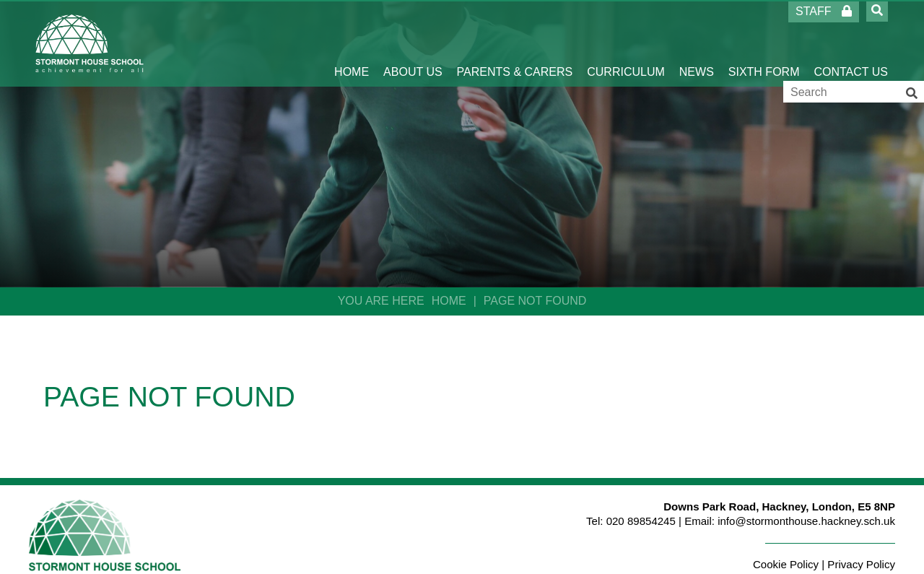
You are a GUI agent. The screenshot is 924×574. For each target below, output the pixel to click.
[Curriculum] (626, 43)
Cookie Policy (786, 564)
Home (449, 301)
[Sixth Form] (764, 43)
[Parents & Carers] (515, 43)
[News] (697, 43)
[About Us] (413, 43)
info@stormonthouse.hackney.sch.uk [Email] (806, 521)
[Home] (90, 43)
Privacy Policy (861, 564)
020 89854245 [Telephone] (641, 521)
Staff (824, 11)
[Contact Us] (851, 43)
